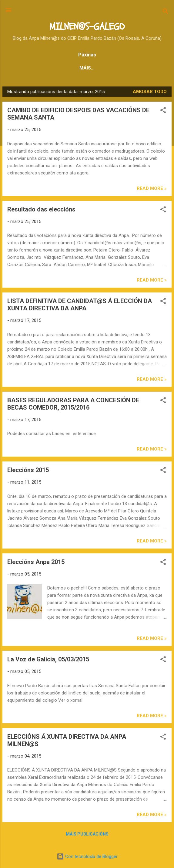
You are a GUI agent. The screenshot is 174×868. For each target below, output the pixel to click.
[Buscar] (166, 12)
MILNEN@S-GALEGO (87, 27)
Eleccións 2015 (28, 470)
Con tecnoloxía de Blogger (87, 856)
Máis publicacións (87, 834)
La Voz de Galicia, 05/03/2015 (48, 659)
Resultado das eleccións (41, 209)
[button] (163, 111)
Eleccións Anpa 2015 (36, 562)
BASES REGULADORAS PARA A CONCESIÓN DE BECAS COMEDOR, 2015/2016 (73, 404)
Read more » (152, 188)
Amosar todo (150, 92)
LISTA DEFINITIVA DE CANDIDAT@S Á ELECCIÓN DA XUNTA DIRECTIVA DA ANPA (80, 305)
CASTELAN (100, 68)
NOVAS (69, 68)
